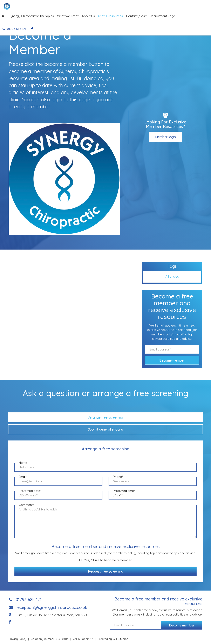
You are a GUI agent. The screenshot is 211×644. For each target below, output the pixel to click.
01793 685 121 (14, 29)
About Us (88, 16)
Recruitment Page (162, 16)
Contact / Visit (136, 16)
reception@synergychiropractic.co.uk (51, 607)
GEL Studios (120, 639)
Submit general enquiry (105, 429)
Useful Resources (110, 16)
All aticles (172, 276)
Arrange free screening (106, 417)
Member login (165, 137)
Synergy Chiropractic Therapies (31, 16)
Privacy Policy (18, 639)
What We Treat (68, 16)
